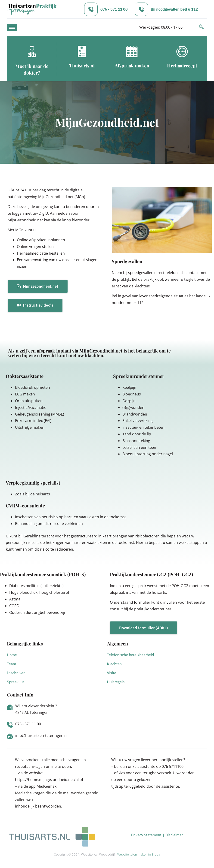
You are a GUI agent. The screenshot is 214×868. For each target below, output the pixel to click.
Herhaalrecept (182, 65)
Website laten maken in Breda (139, 854)
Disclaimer (174, 835)
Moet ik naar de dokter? (32, 69)
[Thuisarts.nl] (82, 51)
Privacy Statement (146, 835)
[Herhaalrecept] (182, 51)
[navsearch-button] (201, 27)
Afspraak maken (132, 65)
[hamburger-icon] (12, 27)
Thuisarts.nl (82, 65)
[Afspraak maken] (132, 51)
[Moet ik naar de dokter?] (32, 51)
